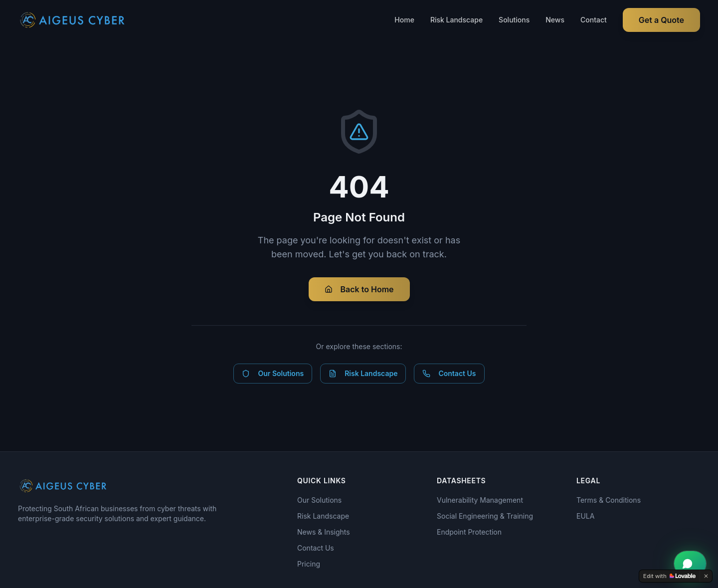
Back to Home (359, 289)
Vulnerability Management (480, 500)
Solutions (514, 20)
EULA (585, 516)
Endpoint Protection (469, 532)
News (555, 20)
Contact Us (449, 373)
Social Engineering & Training (485, 516)
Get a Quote (661, 20)
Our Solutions (273, 373)
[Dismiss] (706, 576)
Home (404, 20)
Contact (594, 20)
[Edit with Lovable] (669, 576)
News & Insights (324, 532)
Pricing (309, 564)
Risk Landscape (456, 20)
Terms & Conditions (609, 500)
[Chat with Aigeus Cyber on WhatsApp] (690, 564)
